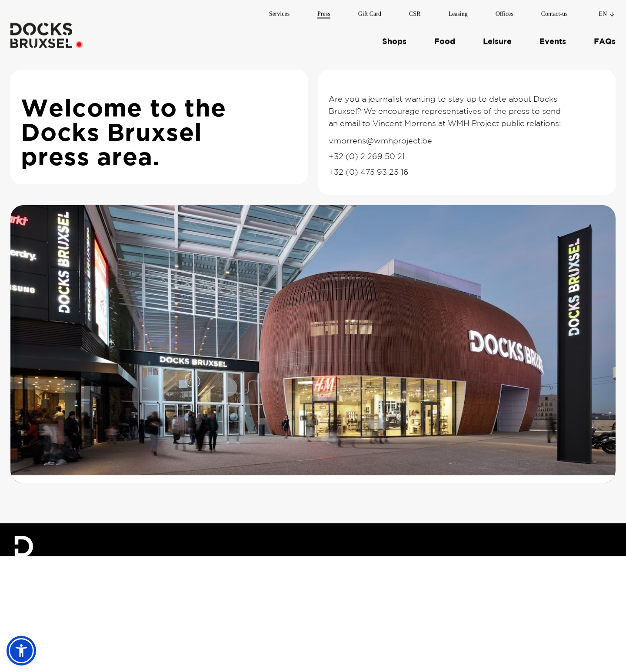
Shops (394, 39)
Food (445, 39)
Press (324, 11)
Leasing (458, 11)
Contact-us (554, 11)
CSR (415, 11)
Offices (504, 11)
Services (279, 11)
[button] (21, 651)
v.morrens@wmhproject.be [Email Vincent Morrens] (380, 141)
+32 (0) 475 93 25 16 (369, 172)
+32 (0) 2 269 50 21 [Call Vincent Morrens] (367, 156)
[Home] (41, 33)
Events (553, 39)
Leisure (497, 39)
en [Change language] (607, 11)
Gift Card (370, 11)
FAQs (605, 39)
